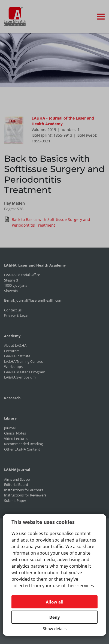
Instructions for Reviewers (25, 495)
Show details (55, 629)
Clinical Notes (15, 433)
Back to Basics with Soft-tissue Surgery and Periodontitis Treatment (47, 222)
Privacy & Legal (16, 315)
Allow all (55, 602)
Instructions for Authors (24, 490)
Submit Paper (15, 501)
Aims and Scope (17, 479)
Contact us (13, 310)
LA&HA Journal (17, 470)
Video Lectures (16, 439)
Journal (10, 428)
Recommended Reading (23, 444)
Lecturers (12, 351)
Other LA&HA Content (22, 449)
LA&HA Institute (17, 356)
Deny (55, 617)
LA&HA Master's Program (25, 372)
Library (10, 418)
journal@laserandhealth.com (39, 300)
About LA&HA (15, 345)
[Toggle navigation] (101, 17)
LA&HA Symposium (20, 377)
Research (12, 398)
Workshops (13, 367)
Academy (12, 336)
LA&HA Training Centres (23, 361)
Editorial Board (16, 484)
